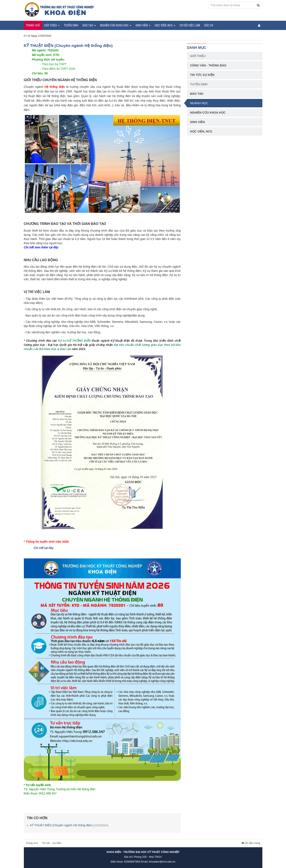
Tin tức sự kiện (202, 75)
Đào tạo (89, 25)
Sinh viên (143, 25)
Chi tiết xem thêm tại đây (41, 247)
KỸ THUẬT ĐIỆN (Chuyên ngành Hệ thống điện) (69, 825)
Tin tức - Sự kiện (52, 843)
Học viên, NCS (165, 25)
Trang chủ (33, 25)
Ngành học (199, 103)
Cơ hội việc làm (190, 25)
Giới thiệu (52, 25)
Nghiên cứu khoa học (116, 25)
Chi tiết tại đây (44, 548)
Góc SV (209, 25)
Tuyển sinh (71, 25)
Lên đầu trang (251, 843)
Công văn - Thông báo (208, 65)
